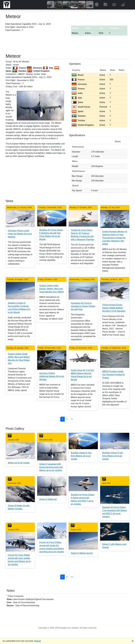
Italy (77, 98)
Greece (78, 89)
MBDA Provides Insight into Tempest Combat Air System (114, 375)
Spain (78, 111)
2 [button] (67, 419)
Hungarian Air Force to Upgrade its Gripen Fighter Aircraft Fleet (83, 306)
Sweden (79, 116)
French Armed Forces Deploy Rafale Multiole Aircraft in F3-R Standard (114, 308)
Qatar (78, 102)
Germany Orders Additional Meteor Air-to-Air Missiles (52, 376)
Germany (79, 84)
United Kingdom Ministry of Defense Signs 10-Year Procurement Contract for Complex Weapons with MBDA (115, 238)
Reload (38, 641)
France (78, 80)
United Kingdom (83, 125)
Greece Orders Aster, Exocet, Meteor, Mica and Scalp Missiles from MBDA (52, 289)
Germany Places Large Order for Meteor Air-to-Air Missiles (20, 234)
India (77, 93)
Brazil (78, 75)
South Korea (81, 107)
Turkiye (78, 120)
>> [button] (72, 419)
